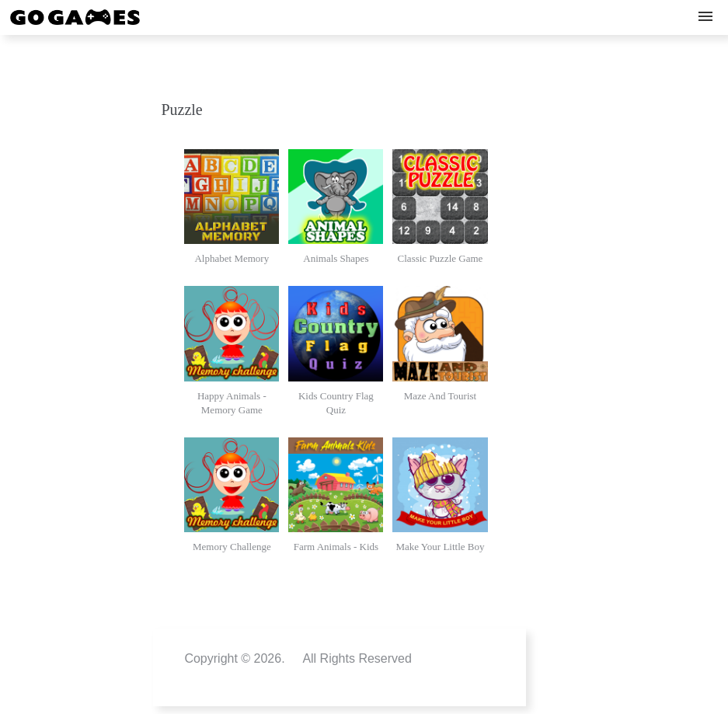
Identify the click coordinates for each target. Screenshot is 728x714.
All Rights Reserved (357, 658)
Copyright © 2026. (234, 658)
